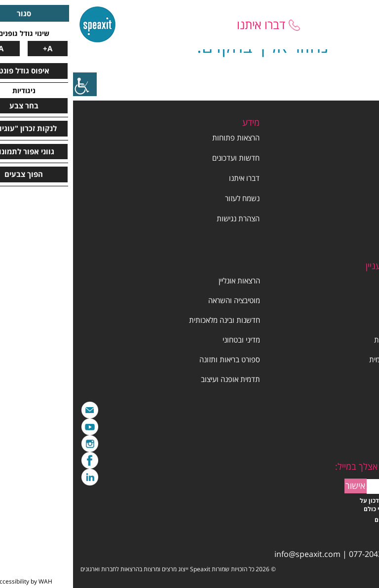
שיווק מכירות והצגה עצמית (335, 359)
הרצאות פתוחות (163, 138)
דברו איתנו (171, 178)
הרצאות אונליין (166, 280)
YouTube (17, 427)
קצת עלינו (359, 158)
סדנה (366, 300)
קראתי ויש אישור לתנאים (333, 520)
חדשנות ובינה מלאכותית (152, 320)
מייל (17, 410)
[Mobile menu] (354, 25)
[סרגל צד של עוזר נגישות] (12, 84)
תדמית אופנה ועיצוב (157, 379)
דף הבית (361, 138)
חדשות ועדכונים (163, 158)
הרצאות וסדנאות (350, 198)
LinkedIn (17, 477)
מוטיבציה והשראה (161, 300)
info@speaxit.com (234, 554)
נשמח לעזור (169, 198)
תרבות (364, 379)
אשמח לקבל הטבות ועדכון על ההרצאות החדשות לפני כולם (325, 505)
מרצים (365, 178)
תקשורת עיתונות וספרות (338, 340)
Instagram (17, 444)
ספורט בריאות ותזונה (157, 359)
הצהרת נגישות (165, 218)
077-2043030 (299, 554)
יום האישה (359, 218)
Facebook (17, 460)
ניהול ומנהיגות (353, 280)
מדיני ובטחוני (168, 340)
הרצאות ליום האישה (345, 320)
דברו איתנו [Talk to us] (188, 24)
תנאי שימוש (357, 239)
